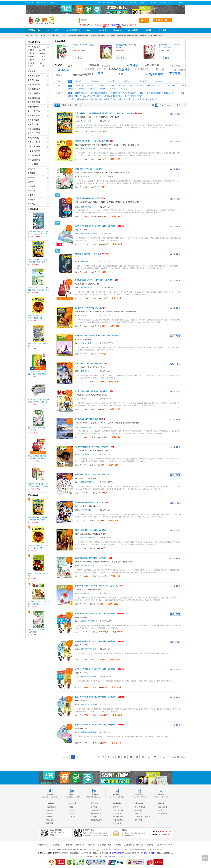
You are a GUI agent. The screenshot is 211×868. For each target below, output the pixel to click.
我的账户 (143, 2)
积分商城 (52, 2)
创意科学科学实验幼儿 (89, 649)
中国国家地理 (142, 69)
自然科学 (150, 86)
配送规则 (94, 807)
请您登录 (118, 2)
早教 (131, 86)
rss (111, 850)
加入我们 (138, 820)
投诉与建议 (117, 823)
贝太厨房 (114, 69)
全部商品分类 (33, 30)
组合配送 (94, 817)
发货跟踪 (153, 2)
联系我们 (69, 845)
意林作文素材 (86, 343)
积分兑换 (138, 810)
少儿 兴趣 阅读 (53, 35)
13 (137, 757)
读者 (70, 66)
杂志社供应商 (162, 807)
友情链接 (117, 845)
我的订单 (133, 2)
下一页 (162, 757)
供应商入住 (80, 845)
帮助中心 (182, 2)
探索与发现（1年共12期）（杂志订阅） (91, 363)
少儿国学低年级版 (88, 566)
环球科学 (132, 65)
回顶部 (205, 858)
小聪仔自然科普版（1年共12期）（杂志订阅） (91, 530)
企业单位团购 (162, 813)
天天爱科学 (85, 454)
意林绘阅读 (85, 593)
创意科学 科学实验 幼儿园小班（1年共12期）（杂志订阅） (100, 641)
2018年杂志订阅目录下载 (144, 817)
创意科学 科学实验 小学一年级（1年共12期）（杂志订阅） (100, 614)
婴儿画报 (125, 25)
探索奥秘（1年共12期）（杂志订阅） (92, 254)
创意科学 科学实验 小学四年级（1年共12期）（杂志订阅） (100, 697)
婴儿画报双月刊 (87, 288)
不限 (70, 81)
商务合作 (161, 810)
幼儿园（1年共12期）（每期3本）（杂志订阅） (94, 391)
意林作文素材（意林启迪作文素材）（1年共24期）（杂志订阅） (98, 336)
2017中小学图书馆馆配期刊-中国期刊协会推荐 (157, 93)
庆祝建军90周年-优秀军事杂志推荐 (123, 93)
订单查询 (116, 807)
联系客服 (50, 823)
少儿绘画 (140, 86)
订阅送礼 (148, 30)
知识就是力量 (152, 65)
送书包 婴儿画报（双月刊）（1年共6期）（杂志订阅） (96, 280)
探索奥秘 (84, 261)
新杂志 (89, 30)
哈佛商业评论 (80, 75)
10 (119, 757)
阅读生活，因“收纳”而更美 (147, 99)
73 (155, 757)
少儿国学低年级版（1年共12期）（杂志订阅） (93, 558)
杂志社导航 (128, 845)
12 (131, 757)
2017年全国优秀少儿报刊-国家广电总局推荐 (91, 93)
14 (143, 757)
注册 (126, 2)
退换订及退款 (118, 813)
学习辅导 (101, 86)
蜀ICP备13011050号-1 (46, 853)
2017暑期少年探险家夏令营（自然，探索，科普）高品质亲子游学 (92, 99)
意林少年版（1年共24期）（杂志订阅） (89, 169)
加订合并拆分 (118, 817)
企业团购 (163, 2)
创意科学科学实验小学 (89, 234)
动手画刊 (171, 86)
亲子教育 (124, 89)
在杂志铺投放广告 (56, 845)
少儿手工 (161, 86)
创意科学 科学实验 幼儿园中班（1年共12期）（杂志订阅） (100, 725)
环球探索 (94, 65)
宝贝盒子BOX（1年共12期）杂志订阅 (90, 308)
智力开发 (122, 86)
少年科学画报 (86, 510)
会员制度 (50, 813)
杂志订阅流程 (51, 807)
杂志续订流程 (51, 810)
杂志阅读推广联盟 (104, 845)
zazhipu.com (106, 857)
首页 (56, 30)
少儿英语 (90, 25)
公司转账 (72, 817)
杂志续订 (172, 2)
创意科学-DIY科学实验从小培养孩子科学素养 (84, 96)
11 (125, 757)
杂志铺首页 (29, 35)
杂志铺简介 (42, 845)
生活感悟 (103, 89)
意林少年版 (85, 176)
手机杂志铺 (41, 2)
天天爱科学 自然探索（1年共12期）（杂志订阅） (94, 447)
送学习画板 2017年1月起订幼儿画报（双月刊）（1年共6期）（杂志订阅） (38, 402)
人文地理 (112, 86)
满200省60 (117, 30)
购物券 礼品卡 (140, 807)
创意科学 (124, 69)
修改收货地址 (118, 820)
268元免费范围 (96, 810)
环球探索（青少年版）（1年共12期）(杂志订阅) (94, 141)
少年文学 (101, 69)
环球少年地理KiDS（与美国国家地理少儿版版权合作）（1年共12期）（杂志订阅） (38, 262)
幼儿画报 (64, 70)
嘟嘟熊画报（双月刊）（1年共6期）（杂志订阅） (93, 475)
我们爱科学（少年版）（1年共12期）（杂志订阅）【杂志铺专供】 (38, 234)
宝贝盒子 (89, 74)
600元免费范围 (96, 813)
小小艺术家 (175, 66)
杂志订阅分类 (41, 35)
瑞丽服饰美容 (181, 70)
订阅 (114, 850)
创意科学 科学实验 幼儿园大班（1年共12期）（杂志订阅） (100, 669)
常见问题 (50, 820)
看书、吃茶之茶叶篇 (127, 99)
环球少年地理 (154, 74)
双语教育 (113, 89)
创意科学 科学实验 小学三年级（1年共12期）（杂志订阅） (100, 226)
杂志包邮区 (133, 30)
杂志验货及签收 (96, 820)
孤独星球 (90, 69)
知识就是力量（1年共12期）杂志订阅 (90, 198)
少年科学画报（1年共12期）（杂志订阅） (92, 502)
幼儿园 (59, 75)
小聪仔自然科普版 (88, 538)
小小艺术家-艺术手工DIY (133, 96)
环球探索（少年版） (88, 149)
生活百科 (82, 89)
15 (149, 757)
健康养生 (92, 89)
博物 (121, 74)
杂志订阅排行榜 (73, 30)
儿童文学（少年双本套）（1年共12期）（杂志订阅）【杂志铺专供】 (38, 290)
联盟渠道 (91, 845)
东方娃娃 (175, 73)
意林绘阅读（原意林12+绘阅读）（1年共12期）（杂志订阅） (99, 586)
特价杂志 (103, 30)
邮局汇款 (72, 813)
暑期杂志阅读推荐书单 (112, 96)
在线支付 (72, 807)
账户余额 (50, 817)
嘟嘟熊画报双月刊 (88, 482)
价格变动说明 (118, 810)
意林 (101, 73)
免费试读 (138, 813)
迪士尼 (160, 69)
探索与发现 (85, 371)
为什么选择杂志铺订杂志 (144, 845)
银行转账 (72, 810)
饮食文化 (71, 89)
